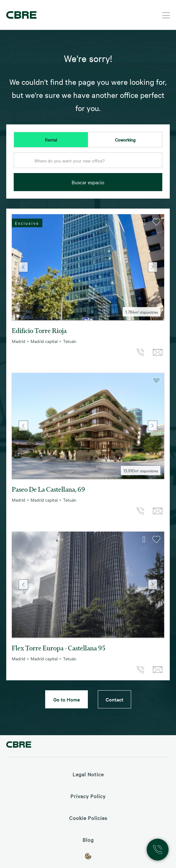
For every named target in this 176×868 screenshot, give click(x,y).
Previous (23, 267)
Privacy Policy (88, 796)
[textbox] (88, 161)
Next (153, 267)
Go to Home (67, 699)
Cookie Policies (88, 818)
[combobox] (88, 162)
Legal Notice (88, 774)
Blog (88, 840)
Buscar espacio (88, 182)
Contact (114, 699)
